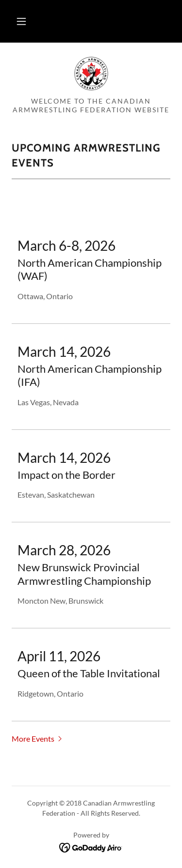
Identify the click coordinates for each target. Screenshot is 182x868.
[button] (21, 21)
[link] (91, 74)
